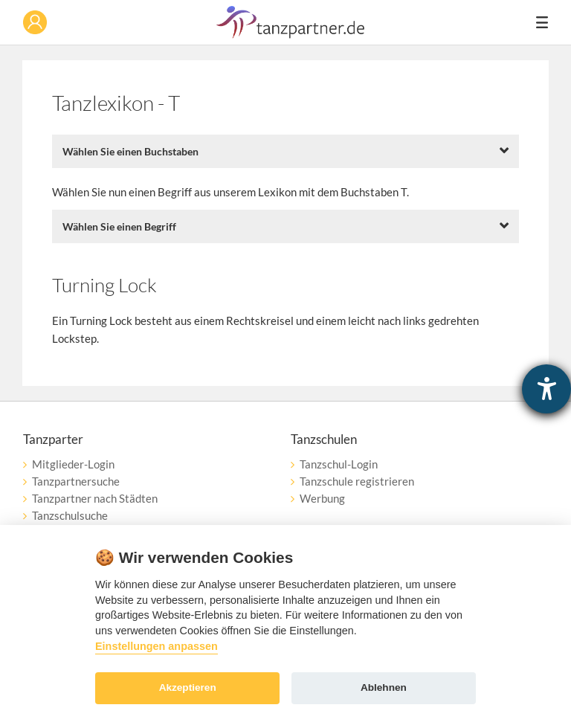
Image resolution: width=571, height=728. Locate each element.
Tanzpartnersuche (76, 481)
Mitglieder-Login (73, 464)
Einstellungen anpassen (157, 646)
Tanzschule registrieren (357, 481)
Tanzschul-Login (339, 464)
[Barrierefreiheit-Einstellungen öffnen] (546, 389)
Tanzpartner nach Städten (95, 498)
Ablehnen (384, 687)
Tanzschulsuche (70, 515)
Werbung (322, 498)
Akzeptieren (188, 687)
